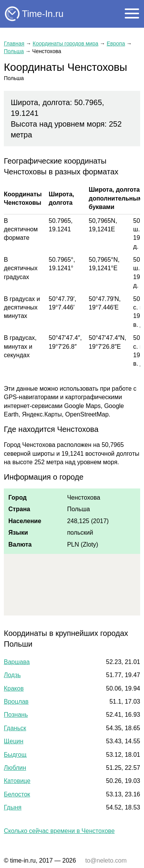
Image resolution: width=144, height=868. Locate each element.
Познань (16, 715)
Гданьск (15, 728)
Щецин (14, 741)
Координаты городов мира (65, 43)
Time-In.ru (43, 14)
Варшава (17, 662)
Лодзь (12, 675)
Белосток (17, 794)
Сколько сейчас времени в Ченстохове (59, 831)
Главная (14, 43)
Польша (14, 51)
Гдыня (13, 807)
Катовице (17, 781)
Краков (14, 688)
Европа (116, 43)
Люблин (15, 768)
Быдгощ (15, 755)
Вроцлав (16, 702)
